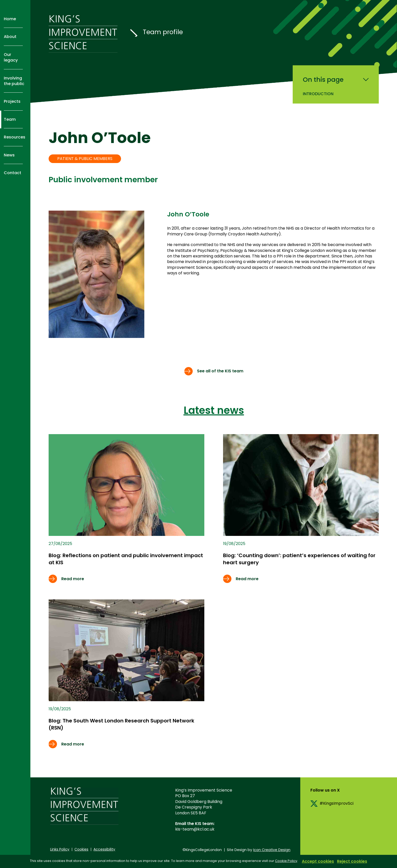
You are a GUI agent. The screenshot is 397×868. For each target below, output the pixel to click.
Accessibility (104, 849)
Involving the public (14, 81)
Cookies (81, 849)
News (9, 155)
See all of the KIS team (220, 371)
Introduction (318, 94)
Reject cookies (352, 861)
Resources (15, 137)
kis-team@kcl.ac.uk (195, 829)
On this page (323, 80)
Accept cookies (318, 861)
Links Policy (60, 849)
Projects (12, 101)
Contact (13, 173)
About (10, 37)
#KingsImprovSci (336, 803)
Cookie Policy (286, 861)
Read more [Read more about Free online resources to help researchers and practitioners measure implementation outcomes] (73, 579)
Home (10, 19)
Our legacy (11, 57)
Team (10, 119)
